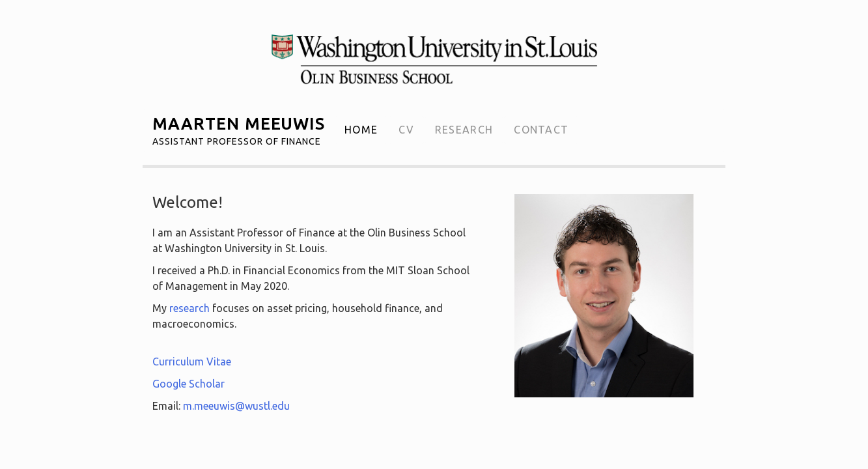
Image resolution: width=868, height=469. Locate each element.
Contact (541, 130)
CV (406, 130)
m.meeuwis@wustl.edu (236, 406)
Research (464, 130)
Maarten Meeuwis (239, 128)
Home (361, 130)
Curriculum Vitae (192, 362)
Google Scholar (189, 384)
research (189, 308)
